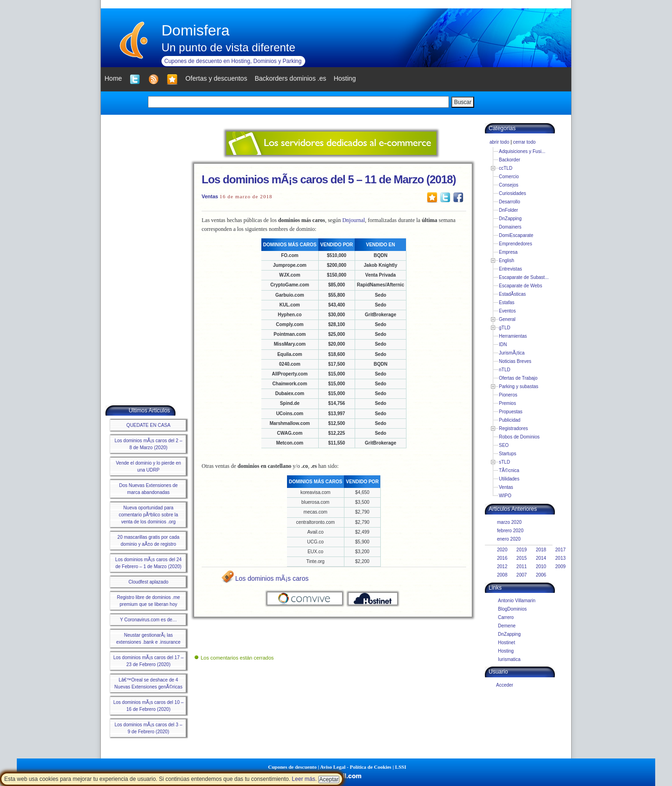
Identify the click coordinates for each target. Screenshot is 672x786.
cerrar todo (524, 142)
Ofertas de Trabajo (518, 378)
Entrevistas (510, 269)
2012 (502, 567)
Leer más (303, 779)
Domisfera (196, 30)
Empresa (508, 252)
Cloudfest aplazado (148, 582)
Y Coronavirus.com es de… (148, 620)
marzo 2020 (509, 522)
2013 (560, 558)
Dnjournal (353, 220)
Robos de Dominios (519, 437)
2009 (560, 567)
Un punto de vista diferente (228, 47)
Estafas (507, 303)
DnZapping (510, 219)
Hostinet (507, 643)
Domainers (510, 227)
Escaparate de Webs (521, 286)
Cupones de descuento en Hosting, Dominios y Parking (233, 61)
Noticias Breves (515, 361)
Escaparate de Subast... (524, 277)
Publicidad (510, 420)
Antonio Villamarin (517, 601)
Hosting (506, 651)
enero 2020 (509, 539)
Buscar (463, 102)
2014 (541, 558)
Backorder (510, 160)
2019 (522, 550)
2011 (522, 567)
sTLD (504, 462)
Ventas (210, 196)
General (507, 319)
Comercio (509, 177)
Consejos (509, 185)
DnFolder (508, 210)
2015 (522, 558)
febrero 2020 (510, 531)
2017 (560, 550)
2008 (502, 575)
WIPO (505, 496)
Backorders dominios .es (290, 78)
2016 (502, 558)
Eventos (507, 311)
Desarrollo (510, 202)
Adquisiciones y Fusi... (522, 151)
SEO (504, 445)
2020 (502, 550)
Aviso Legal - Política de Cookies (356, 767)
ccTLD (506, 168)
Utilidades (509, 479)
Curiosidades (512, 193)
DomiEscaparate (516, 235)
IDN (503, 344)
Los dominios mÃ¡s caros (272, 578)
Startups (507, 454)
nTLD (504, 370)
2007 (522, 575)
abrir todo (499, 142)
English (507, 261)
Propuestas (511, 412)
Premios (507, 403)
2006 (541, 575)
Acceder (505, 685)
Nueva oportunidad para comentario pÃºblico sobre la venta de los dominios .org (148, 515)
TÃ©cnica (509, 470)
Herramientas (513, 336)
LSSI (401, 767)
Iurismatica (509, 659)
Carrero (506, 617)
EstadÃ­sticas (512, 294)
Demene (507, 626)
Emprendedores (515, 244)
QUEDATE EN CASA (148, 425)
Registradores (513, 428)
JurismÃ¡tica (512, 353)
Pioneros (508, 395)
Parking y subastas (519, 386)
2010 (541, 567)
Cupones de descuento (293, 767)
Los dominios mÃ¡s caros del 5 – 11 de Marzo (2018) (329, 179)
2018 (541, 550)
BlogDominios (512, 609)
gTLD (504, 328)
